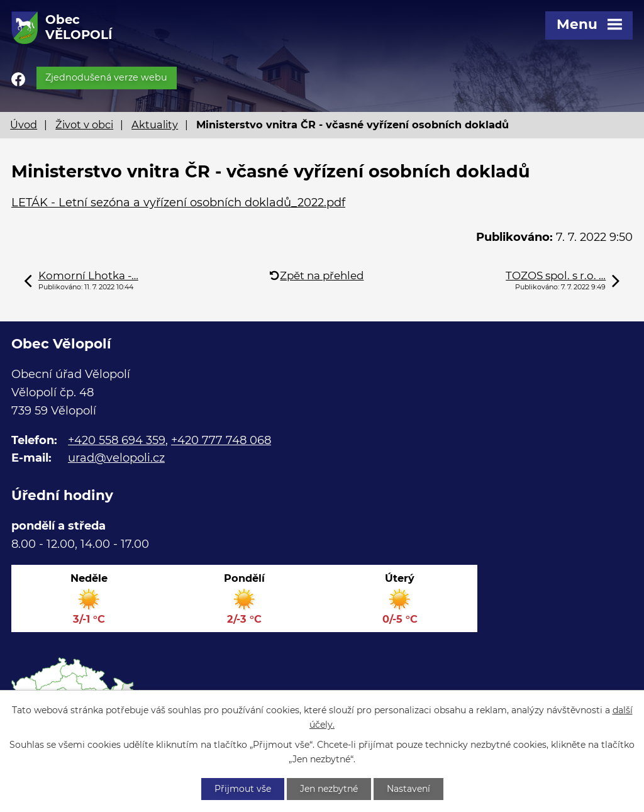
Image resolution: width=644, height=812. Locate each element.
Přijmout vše (243, 789)
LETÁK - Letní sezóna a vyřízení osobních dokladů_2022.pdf (178, 203)
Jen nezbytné (329, 789)
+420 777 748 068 (221, 440)
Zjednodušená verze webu (106, 77)
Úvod (24, 125)
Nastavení (408, 789)
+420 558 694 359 (117, 440)
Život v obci (84, 125)
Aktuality (155, 125)
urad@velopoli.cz (116, 458)
